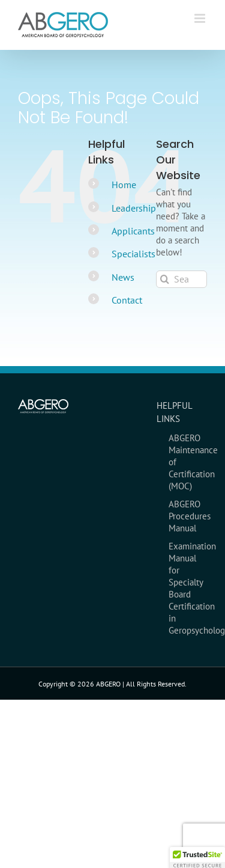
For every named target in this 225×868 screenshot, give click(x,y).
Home (124, 185)
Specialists (133, 254)
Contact (127, 300)
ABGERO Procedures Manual (188, 516)
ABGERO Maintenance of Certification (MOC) (188, 462)
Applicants (133, 231)
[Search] (165, 279)
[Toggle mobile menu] (201, 18)
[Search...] (181, 279)
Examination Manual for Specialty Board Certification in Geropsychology (188, 588)
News (123, 277)
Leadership (134, 208)
